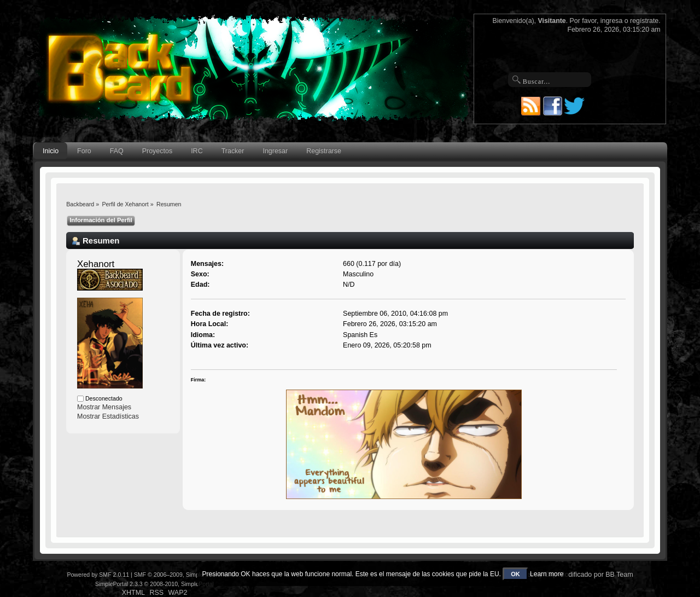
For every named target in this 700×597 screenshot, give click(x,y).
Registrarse (324, 151)
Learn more (547, 574)
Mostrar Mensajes (104, 407)
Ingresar (275, 151)
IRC (197, 151)
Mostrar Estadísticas (108, 416)
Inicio (51, 151)
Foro (84, 151)
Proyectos (157, 151)
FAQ (117, 151)
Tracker (233, 151)
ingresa (612, 21)
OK (515, 574)
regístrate (644, 21)
